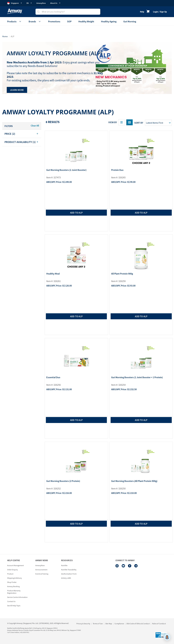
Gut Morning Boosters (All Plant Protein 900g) (134, 481)
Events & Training (42, 574)
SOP (69, 21)
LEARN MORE (17, 90)
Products (14, 21)
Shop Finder (12, 582)
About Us (55, 3)
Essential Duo (53, 377)
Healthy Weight (86, 21)
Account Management (16, 565)
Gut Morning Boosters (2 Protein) (63, 481)
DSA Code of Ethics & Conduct (138, 624)
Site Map (109, 624)
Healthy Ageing (109, 21)
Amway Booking (13, 586)
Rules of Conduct (159, 624)
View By (113, 122)
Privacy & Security (83, 624)
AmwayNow (41, 3)
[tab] (22, 134)
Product (10, 574)
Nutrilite (64, 565)
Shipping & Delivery (15, 578)
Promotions (54, 21)
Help (142, 12)
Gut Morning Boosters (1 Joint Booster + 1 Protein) (137, 377)
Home (5, 36)
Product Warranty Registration (14, 592)
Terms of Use (98, 624)
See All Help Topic (14, 606)
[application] (167, 637)
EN (29, 3)
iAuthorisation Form (69, 574)
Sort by (139, 123)
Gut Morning (130, 21)
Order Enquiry (13, 570)
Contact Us (11, 601)
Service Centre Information (17, 597)
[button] (22, 134)
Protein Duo (117, 170)
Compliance (119, 624)
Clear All (35, 126)
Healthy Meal (53, 274)
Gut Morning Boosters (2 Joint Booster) (66, 170)
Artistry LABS (66, 578)
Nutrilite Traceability (69, 570)
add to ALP (76, 213)
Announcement (41, 570)
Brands (35, 21)
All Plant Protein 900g (122, 274)
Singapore (15, 3)
